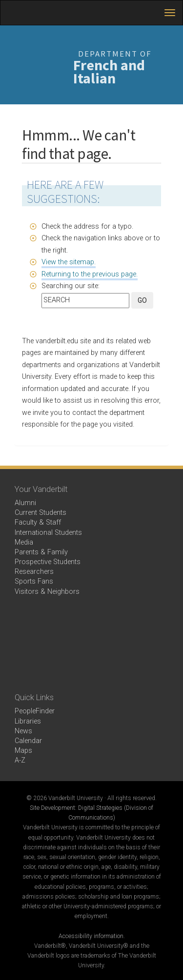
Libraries (28, 721)
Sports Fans (34, 581)
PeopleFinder (35, 711)
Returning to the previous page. (90, 274)
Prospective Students (48, 562)
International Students (48, 533)
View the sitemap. (69, 262)
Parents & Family (41, 552)
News (23, 731)
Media (24, 542)
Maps (23, 751)
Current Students (41, 513)
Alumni (25, 503)
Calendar (28, 741)
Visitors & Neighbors (47, 592)
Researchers (34, 572)
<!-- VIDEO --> (91, 645)
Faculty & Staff (38, 522)
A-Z (20, 760)
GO (142, 300)
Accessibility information (91, 936)
